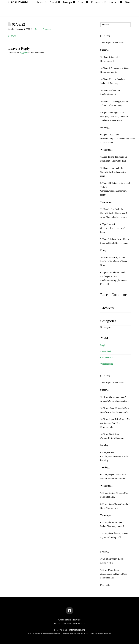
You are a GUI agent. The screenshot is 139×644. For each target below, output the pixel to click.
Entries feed (106, 351)
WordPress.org (107, 364)
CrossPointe (18, 2)
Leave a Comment (43, 29)
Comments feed (107, 358)
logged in (24, 53)
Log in (103, 345)
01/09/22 (12, 36)
